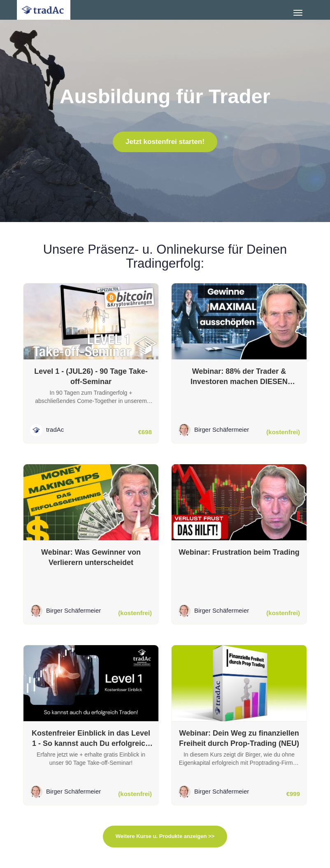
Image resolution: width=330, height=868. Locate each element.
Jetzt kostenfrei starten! (165, 142)
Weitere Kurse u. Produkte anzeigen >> (165, 836)
